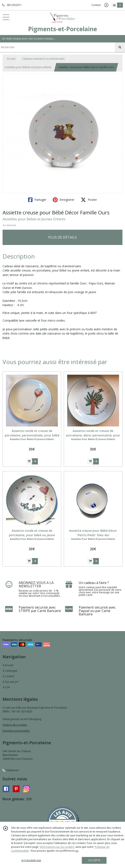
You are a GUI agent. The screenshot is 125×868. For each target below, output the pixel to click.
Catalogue (10, 671)
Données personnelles (16, 731)
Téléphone (11, 770)
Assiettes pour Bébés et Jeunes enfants (28, 67)
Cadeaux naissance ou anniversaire (43, 59)
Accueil (11, 59)
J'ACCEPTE (94, 860)
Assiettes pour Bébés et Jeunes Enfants (34, 219)
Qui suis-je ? (11, 682)
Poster (89, 200)
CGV (6, 687)
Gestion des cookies (15, 725)
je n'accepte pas (31, 860)
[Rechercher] (120, 47)
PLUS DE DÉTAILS (62, 237)
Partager (37, 200)
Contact (96, 5)
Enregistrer (64, 200)
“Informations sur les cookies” (57, 847)
